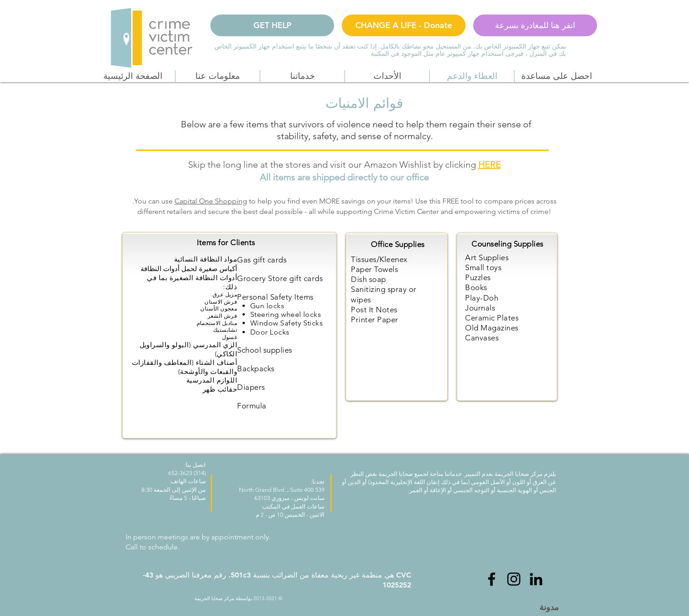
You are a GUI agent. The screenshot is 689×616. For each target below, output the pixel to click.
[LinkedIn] (536, 579)
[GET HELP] (272, 25)
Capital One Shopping (211, 201)
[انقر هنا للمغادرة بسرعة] (535, 25)
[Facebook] (492, 579)
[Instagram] (514, 579)
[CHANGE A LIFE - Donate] (404, 25)
